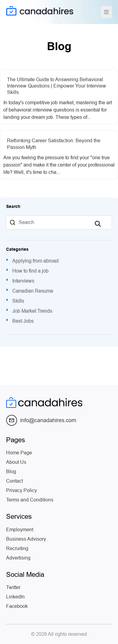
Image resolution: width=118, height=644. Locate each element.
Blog (11, 472)
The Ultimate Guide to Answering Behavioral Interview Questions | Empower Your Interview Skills (57, 86)
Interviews (23, 281)
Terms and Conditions (30, 500)
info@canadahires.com (41, 420)
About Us (16, 462)
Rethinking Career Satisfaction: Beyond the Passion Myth (54, 144)
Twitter (13, 587)
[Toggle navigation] (106, 12)
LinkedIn (15, 597)
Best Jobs (23, 321)
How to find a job (30, 271)
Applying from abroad (35, 261)
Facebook (17, 606)
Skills (18, 301)
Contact (14, 481)
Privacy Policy (21, 490)
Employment (20, 530)
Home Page (19, 453)
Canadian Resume (33, 291)
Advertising (18, 558)
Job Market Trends (32, 311)
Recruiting (17, 548)
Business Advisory (26, 539)
